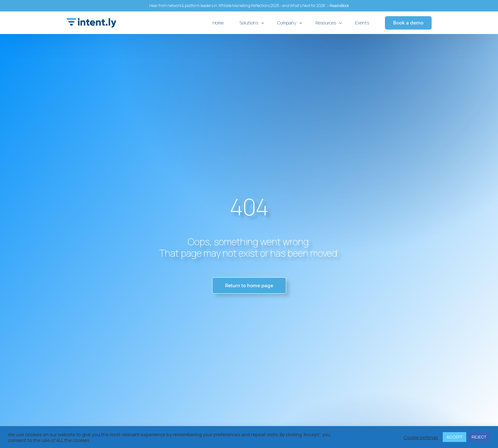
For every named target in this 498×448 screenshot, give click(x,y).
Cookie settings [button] (421, 437)
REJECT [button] (479, 437)
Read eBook (339, 6)
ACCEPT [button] (454, 437)
